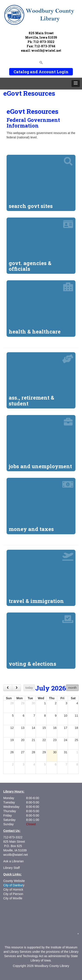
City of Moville (13, 898)
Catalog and (26, 72)
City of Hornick (13, 890)
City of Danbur (13, 885)
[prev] (8, 688)
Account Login (54, 72)
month (72, 688)
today (29, 688)
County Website (14, 881)
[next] (17, 688)
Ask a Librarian (13, 861)
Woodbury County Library (52, 966)
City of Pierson (14, 894)
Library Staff (11, 868)
